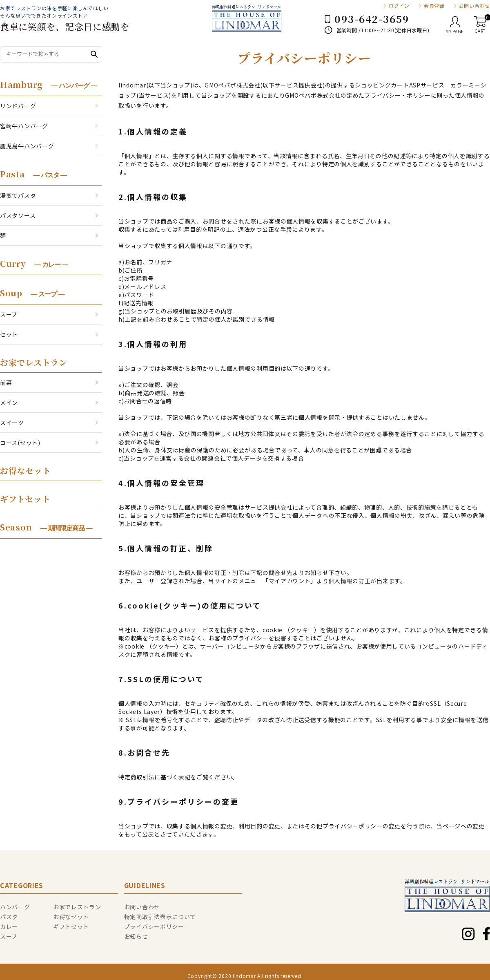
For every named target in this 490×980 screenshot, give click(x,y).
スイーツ (12, 423)
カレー (9, 926)
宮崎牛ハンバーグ (24, 126)
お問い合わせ (474, 6)
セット (9, 334)
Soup (32, 293)
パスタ (9, 917)
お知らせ (136, 936)
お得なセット (25, 471)
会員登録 (434, 6)
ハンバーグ (15, 907)
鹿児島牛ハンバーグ (27, 146)
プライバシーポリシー (154, 926)
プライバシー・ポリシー (398, 95)
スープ (9, 314)
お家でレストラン (34, 362)
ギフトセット (25, 499)
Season (46, 527)
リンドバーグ (18, 106)
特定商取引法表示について (160, 917)
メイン (9, 403)
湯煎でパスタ (18, 195)
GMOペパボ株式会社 (232, 85)
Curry (34, 263)
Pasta (33, 174)
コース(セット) (20, 443)
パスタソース (18, 215)
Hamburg (49, 84)
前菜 (6, 383)
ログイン (399, 6)
